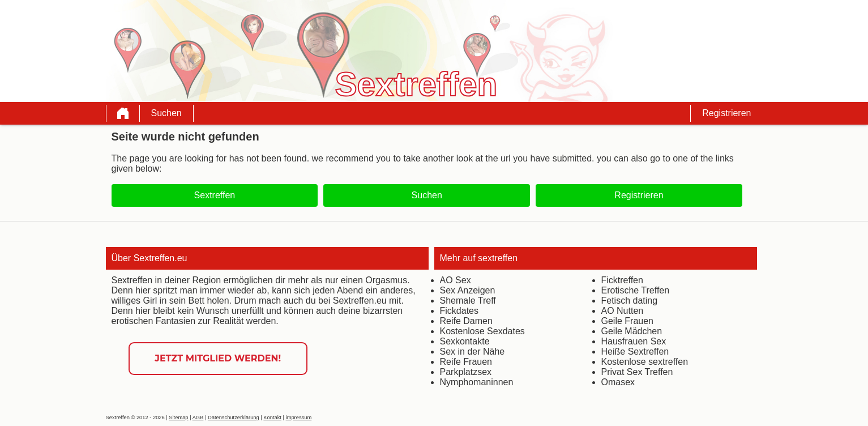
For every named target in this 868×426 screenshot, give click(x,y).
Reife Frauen (466, 362)
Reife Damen (466, 321)
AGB (198, 418)
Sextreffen (215, 195)
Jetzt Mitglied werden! (218, 358)
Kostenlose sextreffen (645, 362)
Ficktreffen (622, 280)
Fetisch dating (630, 301)
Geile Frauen (628, 321)
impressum (299, 418)
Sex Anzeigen (468, 290)
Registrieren (726, 113)
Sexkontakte (465, 341)
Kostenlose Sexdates (482, 331)
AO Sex (456, 280)
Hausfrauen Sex (634, 341)
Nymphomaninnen (477, 382)
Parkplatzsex (466, 372)
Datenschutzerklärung (234, 418)
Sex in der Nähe (473, 352)
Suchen (166, 113)
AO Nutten (623, 311)
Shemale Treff (468, 301)
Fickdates (459, 311)
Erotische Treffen (636, 290)
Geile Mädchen (632, 331)
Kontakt (272, 418)
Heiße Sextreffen (635, 352)
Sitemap (178, 418)
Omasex (618, 382)
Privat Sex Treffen (637, 372)
